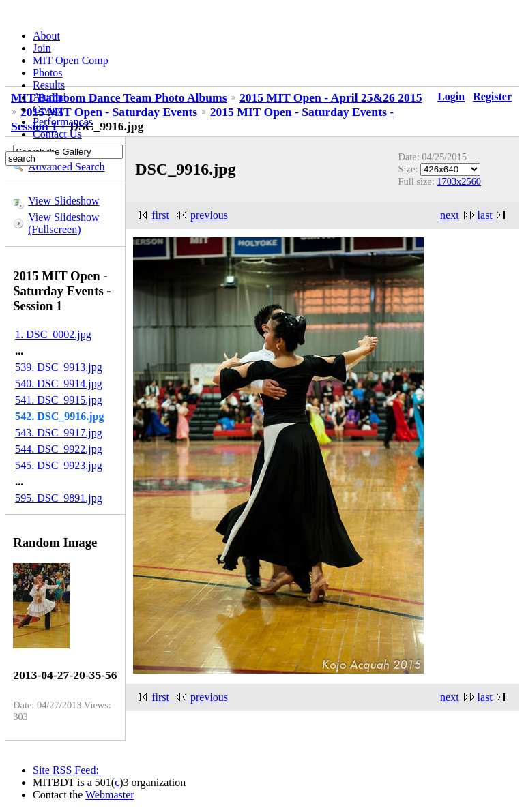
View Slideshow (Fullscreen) (63, 223)
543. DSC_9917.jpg (59, 433)
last (485, 215)
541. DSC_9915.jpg (59, 400)
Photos (48, 73)
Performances (63, 122)
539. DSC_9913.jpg (59, 367)
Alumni (49, 97)
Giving (48, 109)
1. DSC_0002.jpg (53, 334)
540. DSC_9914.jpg (59, 384)
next (450, 215)
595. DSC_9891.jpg (59, 498)
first (160, 215)
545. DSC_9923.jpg (59, 465)
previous (209, 215)
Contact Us (57, 134)
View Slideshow (63, 201)
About (46, 36)
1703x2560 (459, 181)
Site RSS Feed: (67, 770)
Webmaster (110, 795)
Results (49, 85)
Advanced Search (66, 167)
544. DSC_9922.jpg (59, 449)
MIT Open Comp (71, 60)
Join (42, 48)
